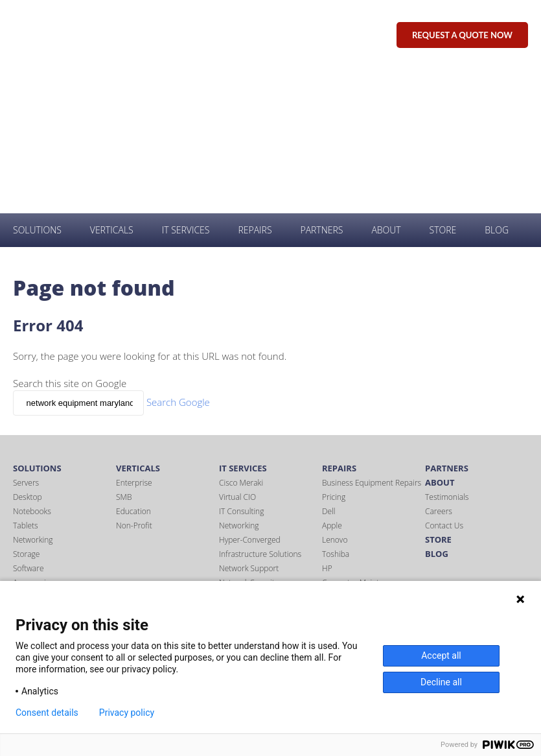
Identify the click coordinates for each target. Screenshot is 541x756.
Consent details (47, 713)
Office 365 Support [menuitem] (252, 469)
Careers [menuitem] (439, 369)
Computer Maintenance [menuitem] (363, 441)
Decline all (441, 682)
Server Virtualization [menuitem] (254, 483)
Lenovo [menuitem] (335, 398)
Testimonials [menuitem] (447, 355)
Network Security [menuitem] (248, 441)
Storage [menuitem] (26, 412)
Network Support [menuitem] (249, 426)
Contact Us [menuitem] (444, 384)
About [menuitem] (386, 88)
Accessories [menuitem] (33, 441)
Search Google (178, 260)
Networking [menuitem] (33, 398)
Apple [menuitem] (332, 384)
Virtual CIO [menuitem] (237, 355)
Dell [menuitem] (329, 369)
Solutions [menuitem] (37, 88)
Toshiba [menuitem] (336, 412)
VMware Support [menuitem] (248, 526)
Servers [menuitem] (26, 341)
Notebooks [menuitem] (32, 369)
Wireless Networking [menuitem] (255, 498)
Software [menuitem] (29, 426)
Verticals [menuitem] (112, 88)
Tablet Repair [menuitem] (345, 455)
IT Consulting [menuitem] (241, 369)
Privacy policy (127, 713)
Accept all (441, 656)
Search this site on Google (70, 241)
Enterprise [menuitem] (134, 341)
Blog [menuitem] (497, 88)
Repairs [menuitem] (255, 88)
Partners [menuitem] (321, 88)
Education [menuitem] (133, 369)
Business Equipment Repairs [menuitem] (372, 341)
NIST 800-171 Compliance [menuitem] (264, 455)
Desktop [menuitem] (28, 355)
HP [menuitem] (327, 426)
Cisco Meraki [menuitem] (241, 341)
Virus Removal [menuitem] (244, 512)
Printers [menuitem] (27, 455)
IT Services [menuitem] (186, 88)
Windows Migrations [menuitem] (254, 555)
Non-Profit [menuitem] (134, 384)
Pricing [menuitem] (334, 355)
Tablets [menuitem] (26, 384)
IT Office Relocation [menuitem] (252, 540)
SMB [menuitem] (124, 355)
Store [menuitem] (443, 88)
